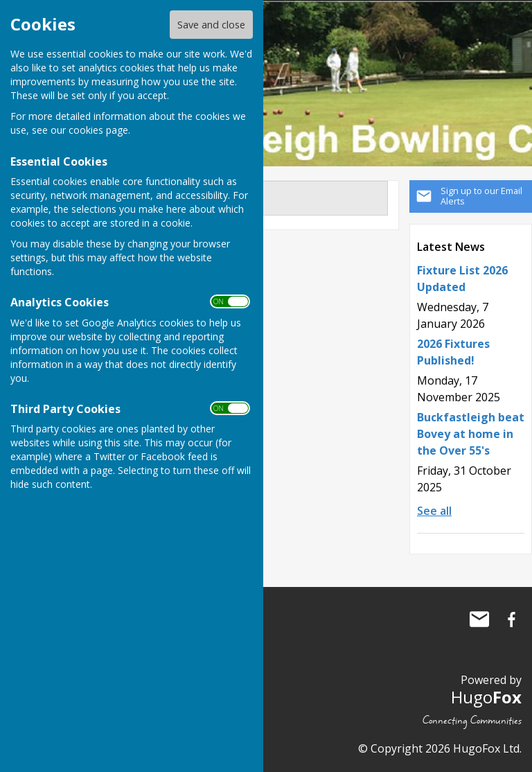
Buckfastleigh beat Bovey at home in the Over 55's (471, 434)
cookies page (98, 130)
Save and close (211, 25)
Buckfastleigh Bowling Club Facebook (511, 620)
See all (434, 511)
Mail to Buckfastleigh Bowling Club (479, 620)
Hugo (486, 697)
